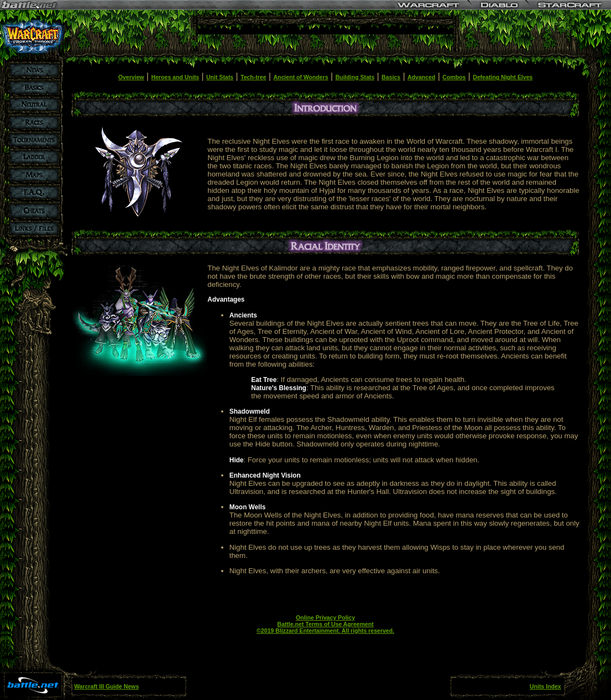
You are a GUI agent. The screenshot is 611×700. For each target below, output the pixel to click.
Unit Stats (220, 77)
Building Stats (355, 77)
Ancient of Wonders (301, 77)
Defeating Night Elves (503, 77)
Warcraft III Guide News (107, 686)
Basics (391, 77)
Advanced (421, 77)
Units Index (545, 686)
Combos (454, 77)
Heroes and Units (175, 77)
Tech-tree (253, 77)
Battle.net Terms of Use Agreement (325, 624)
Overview (131, 77)
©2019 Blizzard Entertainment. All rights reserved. (325, 631)
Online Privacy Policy (325, 617)
